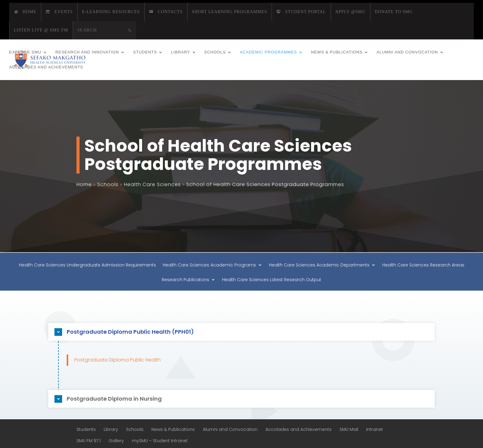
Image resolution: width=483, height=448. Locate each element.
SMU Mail (349, 429)
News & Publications (337, 52)
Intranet (375, 429)
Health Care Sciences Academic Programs (209, 265)
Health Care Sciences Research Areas (423, 265)
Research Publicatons (186, 280)
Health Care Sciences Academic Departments (319, 265)
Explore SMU (25, 52)
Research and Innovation (87, 52)
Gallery (116, 441)
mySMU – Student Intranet (160, 441)
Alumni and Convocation (407, 52)
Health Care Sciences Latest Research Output (272, 280)
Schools (215, 52)
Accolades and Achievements (46, 67)
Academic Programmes (268, 52)
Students (145, 52)
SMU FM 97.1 (89, 441)
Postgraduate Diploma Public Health (117, 360)
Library (180, 52)
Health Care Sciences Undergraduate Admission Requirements (87, 265)
